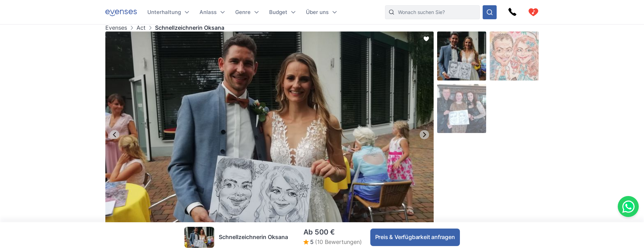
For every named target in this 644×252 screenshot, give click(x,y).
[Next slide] (424, 135)
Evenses (116, 28)
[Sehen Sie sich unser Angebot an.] (490, 12)
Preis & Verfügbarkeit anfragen (415, 237)
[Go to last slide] (115, 135)
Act (141, 28)
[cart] (533, 12)
